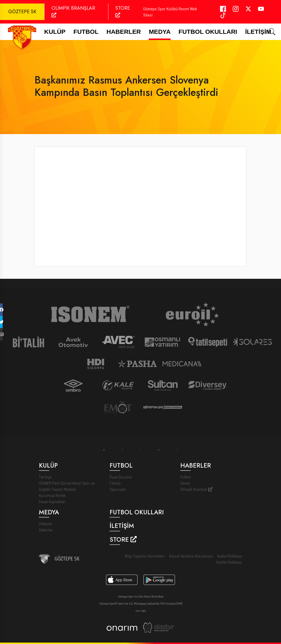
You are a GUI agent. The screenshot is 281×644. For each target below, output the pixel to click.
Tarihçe (45, 477)
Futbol (185, 477)
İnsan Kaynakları (52, 502)
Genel (185, 483)
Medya (160, 32)
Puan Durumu (121, 477)
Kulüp (55, 32)
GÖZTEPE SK (22, 12)
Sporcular (118, 489)
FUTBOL (86, 32)
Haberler (124, 32)
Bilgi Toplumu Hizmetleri (145, 556)
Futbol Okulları (208, 32)
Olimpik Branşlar (196, 489)
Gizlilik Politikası (229, 562)
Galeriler (46, 530)
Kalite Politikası (230, 556)
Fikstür (115, 483)
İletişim (258, 32)
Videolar (46, 524)
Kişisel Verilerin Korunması (191, 556)
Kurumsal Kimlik (52, 495)
